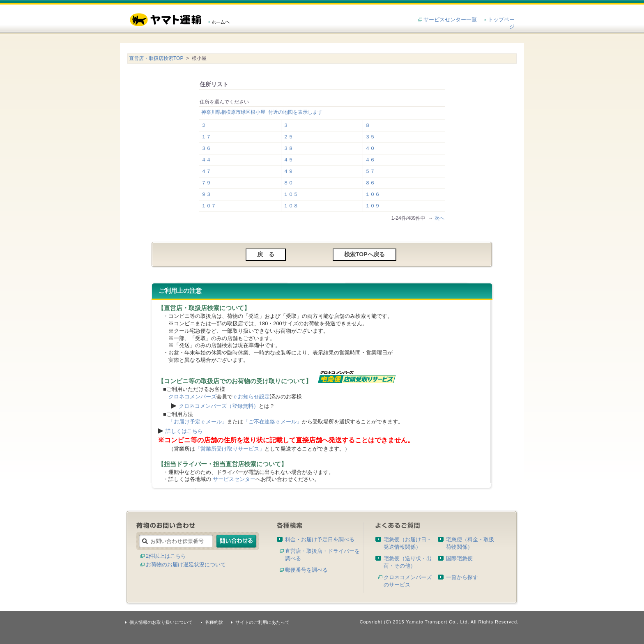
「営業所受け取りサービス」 (230, 449)
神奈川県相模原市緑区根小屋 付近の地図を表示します (262, 112)
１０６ (373, 194)
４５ (288, 160)
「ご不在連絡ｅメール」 (273, 422)
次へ (439, 218)
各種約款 (214, 622)
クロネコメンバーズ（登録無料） (219, 406)
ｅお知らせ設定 (251, 397)
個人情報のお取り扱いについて (161, 622)
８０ (288, 183)
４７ (206, 171)
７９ (206, 183)
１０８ (291, 206)
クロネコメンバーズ (192, 397)
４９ (288, 171)
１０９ (373, 206)
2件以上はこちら (166, 556)
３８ (288, 148)
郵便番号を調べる (306, 570)
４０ (370, 148)
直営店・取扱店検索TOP (156, 58)
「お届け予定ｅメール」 (198, 422)
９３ (206, 194)
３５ (370, 137)
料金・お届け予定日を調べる (320, 539)
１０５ (291, 194)
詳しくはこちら (184, 431)
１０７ (209, 206)
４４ (206, 160)
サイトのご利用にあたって (262, 622)
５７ (370, 171)
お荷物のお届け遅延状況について (186, 565)
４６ (370, 160)
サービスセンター (234, 479)
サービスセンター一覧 (450, 20)
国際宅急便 (459, 558)
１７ (206, 137)
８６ (370, 183)
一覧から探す (462, 577)
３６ (206, 148)
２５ (288, 137)
